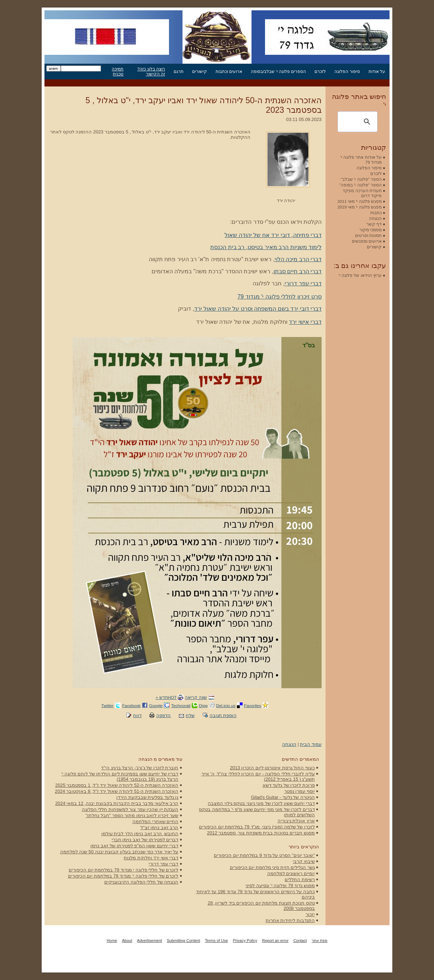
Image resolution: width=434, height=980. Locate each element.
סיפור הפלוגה (347, 71)
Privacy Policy (245, 941)
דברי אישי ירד (305, 322)
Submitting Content (184, 941)
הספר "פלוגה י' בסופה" (361, 185)
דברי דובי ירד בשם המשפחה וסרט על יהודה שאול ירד (258, 309)
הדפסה (163, 715)
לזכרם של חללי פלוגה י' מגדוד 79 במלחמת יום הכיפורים (123, 876)
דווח (137, 715)
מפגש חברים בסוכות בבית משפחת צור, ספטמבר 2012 (261, 833)
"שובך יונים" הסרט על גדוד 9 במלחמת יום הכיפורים (264, 855)
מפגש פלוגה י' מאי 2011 (359, 201)
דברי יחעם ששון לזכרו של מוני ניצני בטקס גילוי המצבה (261, 803)
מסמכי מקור (371, 230)
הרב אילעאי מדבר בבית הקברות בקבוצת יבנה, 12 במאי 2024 (117, 803)
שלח (190, 715)
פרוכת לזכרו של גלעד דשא (289, 785)
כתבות (376, 213)
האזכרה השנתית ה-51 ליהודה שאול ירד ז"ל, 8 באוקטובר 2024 (117, 791)
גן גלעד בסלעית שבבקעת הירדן (147, 797)
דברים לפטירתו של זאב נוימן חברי (145, 840)
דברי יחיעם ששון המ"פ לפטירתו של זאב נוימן (134, 846)
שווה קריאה (196, 697)
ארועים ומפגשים (367, 241)
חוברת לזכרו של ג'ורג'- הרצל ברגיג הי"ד (140, 768)
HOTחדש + (166, 697)
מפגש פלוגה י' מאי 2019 (359, 207)
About (127, 941)
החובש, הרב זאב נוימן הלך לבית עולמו (140, 834)
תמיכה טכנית (118, 71)
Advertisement (149, 941)
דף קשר (374, 224)
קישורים (200, 71)
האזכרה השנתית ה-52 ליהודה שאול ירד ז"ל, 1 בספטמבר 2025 (117, 785)
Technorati (181, 705)
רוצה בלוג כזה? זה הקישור (151, 71)
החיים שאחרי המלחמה (155, 821)
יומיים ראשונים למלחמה (291, 873)
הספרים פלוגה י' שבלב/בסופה (278, 71)
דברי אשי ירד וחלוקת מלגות (151, 858)
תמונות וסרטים (368, 235)
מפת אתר (319, 941)
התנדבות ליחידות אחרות (290, 920)
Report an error (275, 941)
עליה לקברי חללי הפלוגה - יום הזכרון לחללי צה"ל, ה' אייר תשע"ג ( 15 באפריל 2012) (258, 776)
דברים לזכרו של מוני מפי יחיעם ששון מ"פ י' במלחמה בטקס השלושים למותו (257, 812)
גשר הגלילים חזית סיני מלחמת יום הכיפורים (272, 867)
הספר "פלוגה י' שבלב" (361, 179)
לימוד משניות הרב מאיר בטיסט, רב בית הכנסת (266, 247)
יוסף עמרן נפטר (300, 791)
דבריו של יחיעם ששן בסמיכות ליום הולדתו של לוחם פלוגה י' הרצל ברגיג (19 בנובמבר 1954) (120, 776)
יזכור (310, 914)
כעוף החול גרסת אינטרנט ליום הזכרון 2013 (272, 768)
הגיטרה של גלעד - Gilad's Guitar (283, 797)
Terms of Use (216, 941)
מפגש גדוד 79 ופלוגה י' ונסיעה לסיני (280, 886)
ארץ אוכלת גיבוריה (296, 821)
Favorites (253, 705)
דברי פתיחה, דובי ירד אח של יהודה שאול (273, 235)
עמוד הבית (311, 744)
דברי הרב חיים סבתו (298, 271)
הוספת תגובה (223, 715)
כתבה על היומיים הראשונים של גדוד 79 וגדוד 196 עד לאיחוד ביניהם (255, 894)
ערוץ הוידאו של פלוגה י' (360, 275)
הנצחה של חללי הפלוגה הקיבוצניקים (141, 882)
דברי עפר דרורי (303, 283)
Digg (203, 705)
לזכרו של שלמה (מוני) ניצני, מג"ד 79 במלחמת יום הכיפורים (257, 827)
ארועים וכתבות (229, 71)
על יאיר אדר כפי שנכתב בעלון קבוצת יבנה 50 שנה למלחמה (119, 852)
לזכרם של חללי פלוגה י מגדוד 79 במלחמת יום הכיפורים (123, 870)
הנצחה (289, 744)
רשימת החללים (300, 879)
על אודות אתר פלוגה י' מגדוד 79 (361, 160)
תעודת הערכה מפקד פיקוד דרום (362, 193)
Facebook (131, 705)
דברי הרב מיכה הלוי (298, 259)
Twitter (108, 705)
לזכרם (320, 71)
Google (156, 705)
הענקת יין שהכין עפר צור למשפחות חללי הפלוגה (130, 809)
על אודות (377, 71)
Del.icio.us (226, 705)
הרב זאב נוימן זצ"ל (159, 828)
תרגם (179, 71)
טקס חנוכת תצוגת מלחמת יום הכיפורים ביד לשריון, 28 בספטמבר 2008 (261, 906)
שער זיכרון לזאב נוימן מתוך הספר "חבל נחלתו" (132, 815)
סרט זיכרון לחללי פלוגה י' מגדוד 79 (279, 297)
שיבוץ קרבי (304, 861)
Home (112, 941)
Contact (300, 941)
